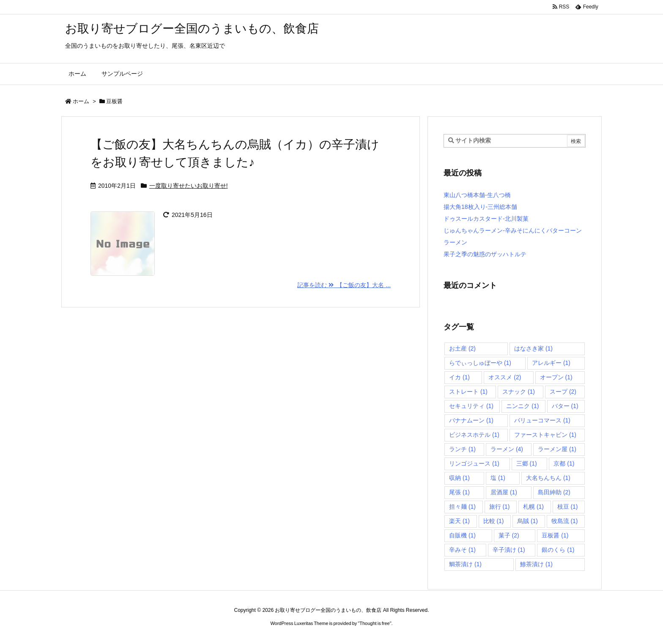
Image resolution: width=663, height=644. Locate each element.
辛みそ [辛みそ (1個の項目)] (462, 550)
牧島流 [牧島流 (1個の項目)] (565, 521)
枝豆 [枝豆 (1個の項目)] (568, 507)
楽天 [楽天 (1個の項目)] (459, 521)
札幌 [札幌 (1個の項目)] (533, 507)
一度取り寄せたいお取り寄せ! (189, 186)
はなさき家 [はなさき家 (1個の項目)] (533, 348)
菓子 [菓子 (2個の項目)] (509, 535)
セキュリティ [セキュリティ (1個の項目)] (471, 406)
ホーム (81, 101)
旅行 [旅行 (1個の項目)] (500, 507)
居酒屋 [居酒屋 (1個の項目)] (504, 492)
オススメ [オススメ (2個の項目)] (505, 377)
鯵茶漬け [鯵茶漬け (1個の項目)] (536, 564)
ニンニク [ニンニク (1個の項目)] (522, 406)
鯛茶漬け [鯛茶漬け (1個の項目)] (465, 564)
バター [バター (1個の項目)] (565, 406)
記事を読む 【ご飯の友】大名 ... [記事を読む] (344, 285)
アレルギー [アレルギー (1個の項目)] (551, 363)
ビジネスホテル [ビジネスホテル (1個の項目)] (474, 435)
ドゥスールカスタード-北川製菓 (486, 219)
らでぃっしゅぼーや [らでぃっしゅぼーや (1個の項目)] (480, 363)
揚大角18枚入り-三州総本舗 (480, 207)
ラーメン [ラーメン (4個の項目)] (507, 449)
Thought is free (374, 623)
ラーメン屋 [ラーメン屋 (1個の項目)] (557, 449)
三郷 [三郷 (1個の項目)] (527, 463)
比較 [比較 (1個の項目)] (494, 521)
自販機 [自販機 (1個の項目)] (462, 535)
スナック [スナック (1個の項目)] (519, 392)
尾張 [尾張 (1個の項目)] (459, 492)
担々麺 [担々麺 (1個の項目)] (462, 507)
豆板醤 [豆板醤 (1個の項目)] (555, 535)
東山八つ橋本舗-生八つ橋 (477, 195)
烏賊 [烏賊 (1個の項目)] (527, 521)
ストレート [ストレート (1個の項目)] (468, 392)
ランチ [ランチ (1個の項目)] (462, 449)
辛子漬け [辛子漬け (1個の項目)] (509, 550)
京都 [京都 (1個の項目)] (564, 463)
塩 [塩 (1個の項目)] (498, 478)
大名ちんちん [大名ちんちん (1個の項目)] (548, 478)
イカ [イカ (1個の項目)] (459, 377)
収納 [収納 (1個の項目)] (459, 478)
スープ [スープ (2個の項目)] (563, 392)
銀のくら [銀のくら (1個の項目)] (558, 550)
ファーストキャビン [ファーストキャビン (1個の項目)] (545, 435)
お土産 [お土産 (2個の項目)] (462, 348)
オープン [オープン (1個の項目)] (556, 377)
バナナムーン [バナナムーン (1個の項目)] (471, 420)
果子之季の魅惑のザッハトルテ (485, 254)
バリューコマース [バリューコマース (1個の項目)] (542, 420)
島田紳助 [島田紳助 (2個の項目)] (554, 492)
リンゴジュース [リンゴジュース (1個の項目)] (474, 463)
